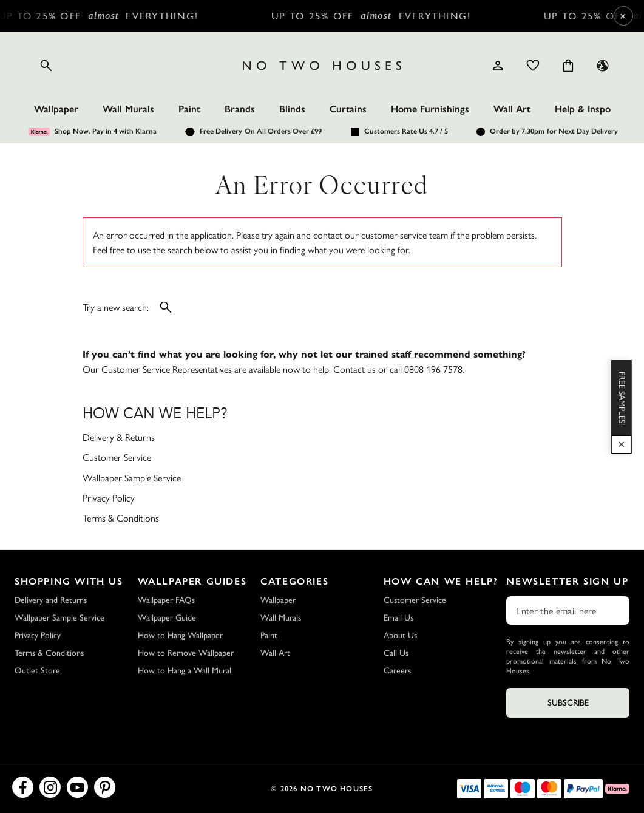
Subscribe (568, 703)
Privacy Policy (109, 498)
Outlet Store (37, 671)
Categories (294, 581)
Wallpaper (56, 109)
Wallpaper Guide (167, 618)
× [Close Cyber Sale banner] (623, 15)
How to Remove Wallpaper (186, 653)
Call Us (396, 653)
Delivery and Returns (51, 600)
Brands (240, 109)
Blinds (292, 109)
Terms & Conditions (121, 518)
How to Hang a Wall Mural (185, 671)
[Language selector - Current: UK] (603, 66)
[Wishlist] (533, 66)
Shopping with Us (69, 581)
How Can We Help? (441, 581)
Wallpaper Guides (192, 581)
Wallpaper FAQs (166, 600)
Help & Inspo (583, 109)
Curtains (348, 109)
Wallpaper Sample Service (132, 478)
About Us (400, 635)
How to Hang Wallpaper (180, 635)
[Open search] (46, 66)
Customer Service (117, 457)
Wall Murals (128, 109)
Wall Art (512, 109)
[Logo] (322, 66)
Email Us (398, 618)
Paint (189, 109)
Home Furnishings (430, 109)
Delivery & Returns (119, 437)
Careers (397, 671)
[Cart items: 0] (568, 66)
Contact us (354, 369)
